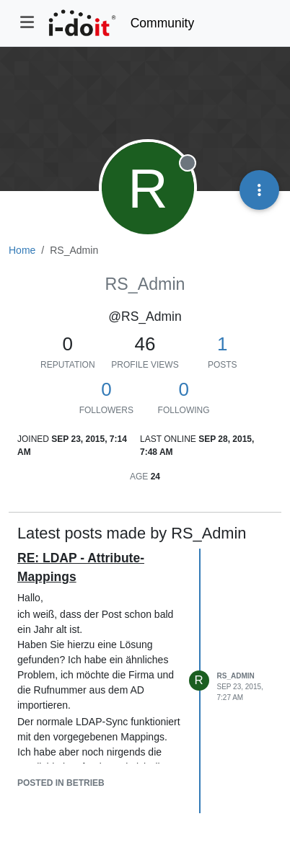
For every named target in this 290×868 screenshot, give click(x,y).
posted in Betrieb (61, 783)
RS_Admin (236, 676)
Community (163, 23)
